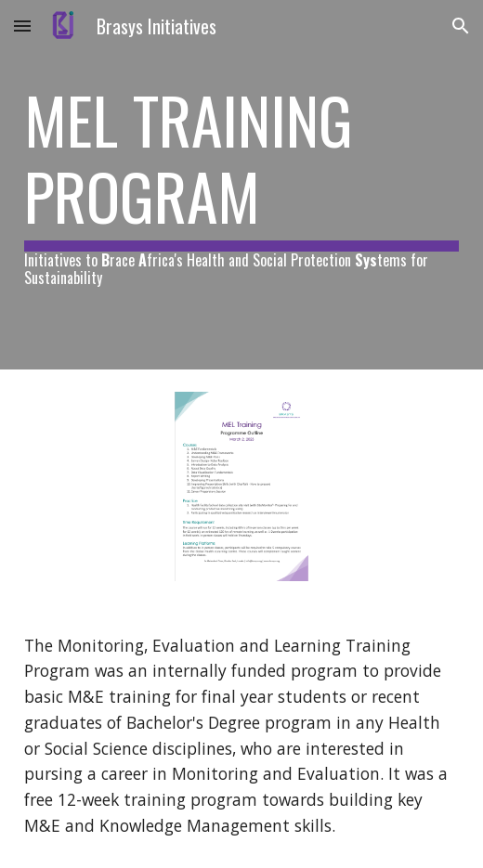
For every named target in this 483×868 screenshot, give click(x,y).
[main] (242, 185)
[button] (22, 26)
